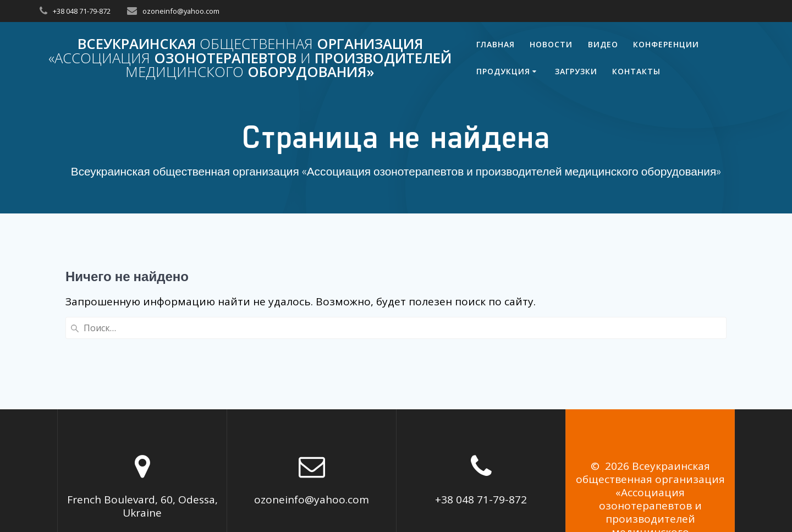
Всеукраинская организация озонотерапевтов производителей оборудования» (250, 58)
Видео (603, 44)
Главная (496, 44)
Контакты (636, 71)
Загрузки (576, 71)
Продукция (503, 71)
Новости (551, 44)
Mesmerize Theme (655, 482)
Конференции (666, 44)
